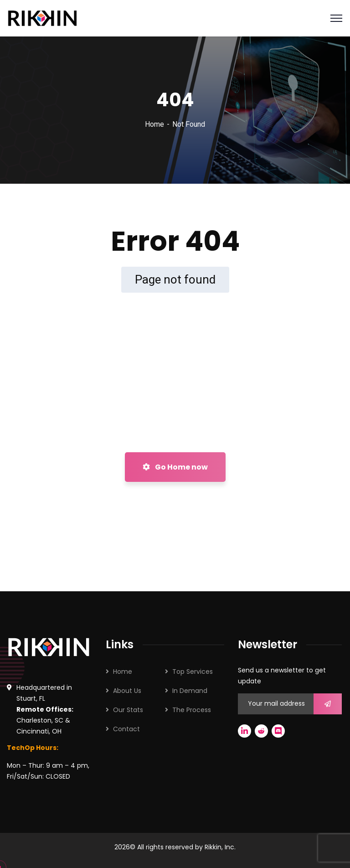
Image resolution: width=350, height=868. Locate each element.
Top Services (193, 672)
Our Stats (128, 710)
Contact (126, 729)
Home (154, 124)
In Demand (190, 691)
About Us (127, 691)
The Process (192, 710)
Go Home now (175, 467)
